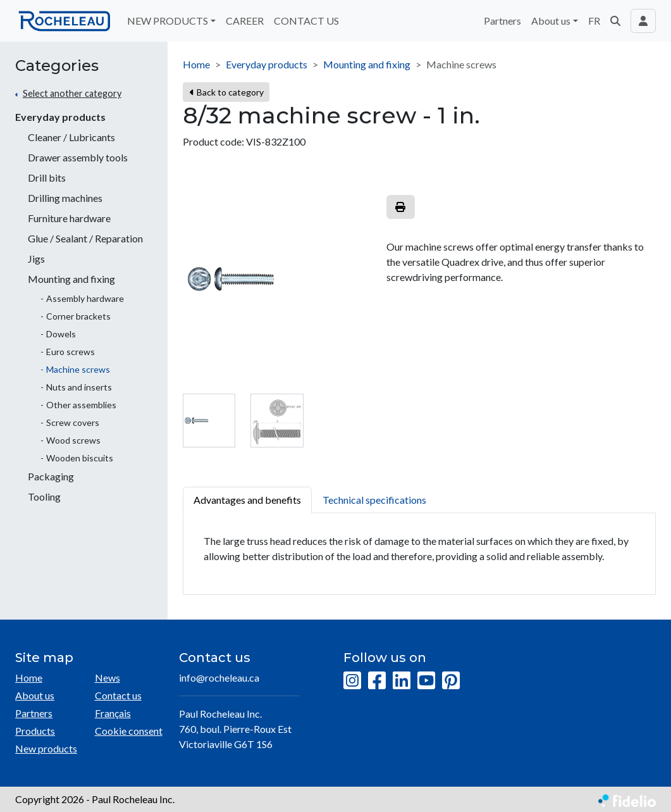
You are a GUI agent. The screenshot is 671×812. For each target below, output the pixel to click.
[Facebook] (377, 681)
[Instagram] (352, 681)
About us (35, 695)
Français (113, 713)
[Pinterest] (451, 681)
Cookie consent (129, 731)
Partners (502, 21)
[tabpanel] (419, 554)
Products (35, 731)
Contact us (118, 695)
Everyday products (60, 117)
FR (594, 21)
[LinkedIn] (402, 681)
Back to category (227, 92)
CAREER (245, 21)
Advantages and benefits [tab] (247, 500)
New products (46, 748)
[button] (615, 21)
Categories (57, 66)
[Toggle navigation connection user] (643, 21)
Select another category (72, 93)
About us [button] (551, 21)
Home (196, 64)
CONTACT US (306, 21)
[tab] (209, 421)
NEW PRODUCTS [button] (168, 21)
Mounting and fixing (367, 64)
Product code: (213, 141)
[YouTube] (426, 681)
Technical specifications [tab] (374, 500)
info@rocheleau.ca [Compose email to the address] (219, 678)
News (108, 678)
